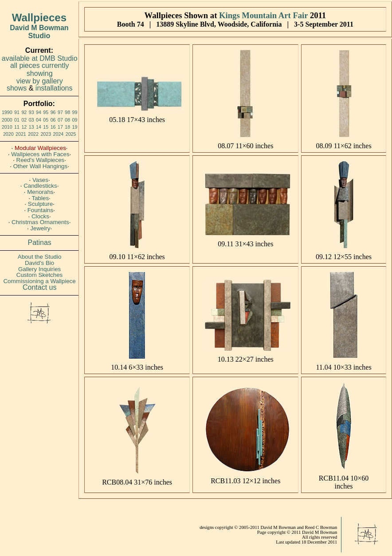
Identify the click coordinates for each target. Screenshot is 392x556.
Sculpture (40, 204)
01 (17, 120)
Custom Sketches (39, 275)
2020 (8, 134)
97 (60, 112)
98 (67, 112)
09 (75, 120)
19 (75, 127)
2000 (7, 120)
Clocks (40, 216)
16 (53, 127)
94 (39, 112)
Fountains (41, 210)
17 (60, 127)
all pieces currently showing (40, 69)
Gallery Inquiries (39, 269)
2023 (46, 134)
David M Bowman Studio (39, 32)
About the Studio (40, 257)
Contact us (39, 287)
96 (53, 112)
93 (31, 112)
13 (31, 127)
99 (75, 112)
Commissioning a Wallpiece (39, 281)
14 (39, 127)
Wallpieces (39, 18)
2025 (71, 134)
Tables (41, 198)
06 (53, 120)
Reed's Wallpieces (41, 160)
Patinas (40, 243)
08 (67, 120)
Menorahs (40, 192)
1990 (7, 112)
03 (31, 120)
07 (60, 120)
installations (54, 88)
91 (17, 112)
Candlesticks (40, 186)
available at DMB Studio (40, 58)
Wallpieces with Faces (40, 154)
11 (17, 127)
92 (24, 112)
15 (46, 127)
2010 (7, 127)
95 (46, 112)
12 (24, 127)
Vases (40, 180)
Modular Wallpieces (40, 148)
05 (46, 120)
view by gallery (40, 81)
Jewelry (40, 228)
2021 (21, 134)
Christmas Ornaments (40, 222)
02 (24, 120)
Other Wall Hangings (40, 166)
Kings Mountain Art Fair (263, 15)
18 (67, 127)
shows (17, 88)
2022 (33, 134)
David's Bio (39, 263)
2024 (59, 134)
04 (39, 120)
